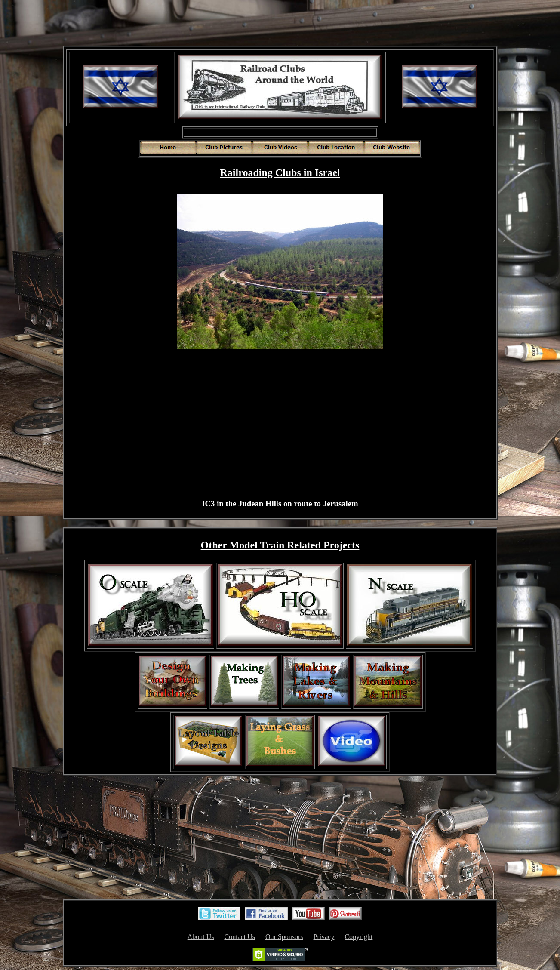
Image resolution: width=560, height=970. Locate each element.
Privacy (324, 937)
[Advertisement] (280, 24)
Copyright (358, 937)
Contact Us (240, 937)
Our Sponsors (284, 937)
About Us (201, 937)
